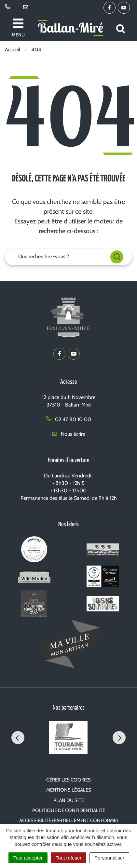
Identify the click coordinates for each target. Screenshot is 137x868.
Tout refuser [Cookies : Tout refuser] (68, 858)
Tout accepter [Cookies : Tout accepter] (28, 858)
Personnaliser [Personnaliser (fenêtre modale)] (109, 858)
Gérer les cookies (68, 780)
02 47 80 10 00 (69, 419)
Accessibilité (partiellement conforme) (69, 821)
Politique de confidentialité (69, 810)
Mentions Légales (69, 790)
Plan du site (69, 800)
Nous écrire (69, 434)
